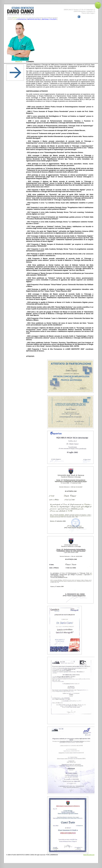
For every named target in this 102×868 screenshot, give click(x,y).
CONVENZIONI (21, 19)
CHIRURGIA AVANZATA (35, 18)
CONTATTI (23, 18)
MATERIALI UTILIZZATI (49, 19)
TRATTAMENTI (48, 18)
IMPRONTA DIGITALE (34, 19)
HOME (10, 18)
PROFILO (16, 18)
